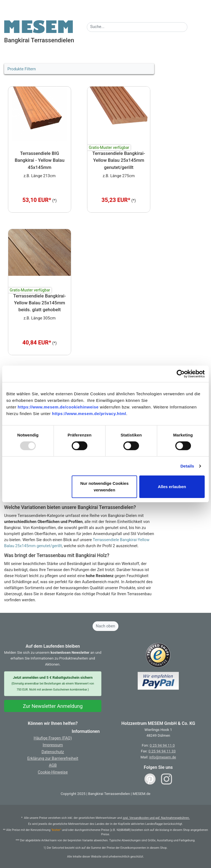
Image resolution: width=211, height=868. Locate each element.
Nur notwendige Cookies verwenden (104, 487)
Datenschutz (53, 752)
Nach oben (105, 626)
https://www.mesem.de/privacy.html (89, 414)
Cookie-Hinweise (53, 772)
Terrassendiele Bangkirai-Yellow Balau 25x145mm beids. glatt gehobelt (40, 303)
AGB (53, 765)
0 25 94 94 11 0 (162, 745)
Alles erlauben (172, 487)
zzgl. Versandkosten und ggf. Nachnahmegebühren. (156, 818)
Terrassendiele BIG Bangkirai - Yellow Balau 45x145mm (39, 160)
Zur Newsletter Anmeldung (53, 706)
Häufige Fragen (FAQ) (53, 738)
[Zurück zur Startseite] (38, 26)
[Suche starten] (191, 25)
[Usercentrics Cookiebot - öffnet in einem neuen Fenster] (181, 374)
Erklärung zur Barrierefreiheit (53, 758)
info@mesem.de (163, 757)
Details (187, 466)
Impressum (53, 745)
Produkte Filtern (22, 69)
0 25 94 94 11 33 (162, 751)
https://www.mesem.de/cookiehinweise (58, 407)
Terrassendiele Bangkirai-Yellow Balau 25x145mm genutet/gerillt (119, 160)
